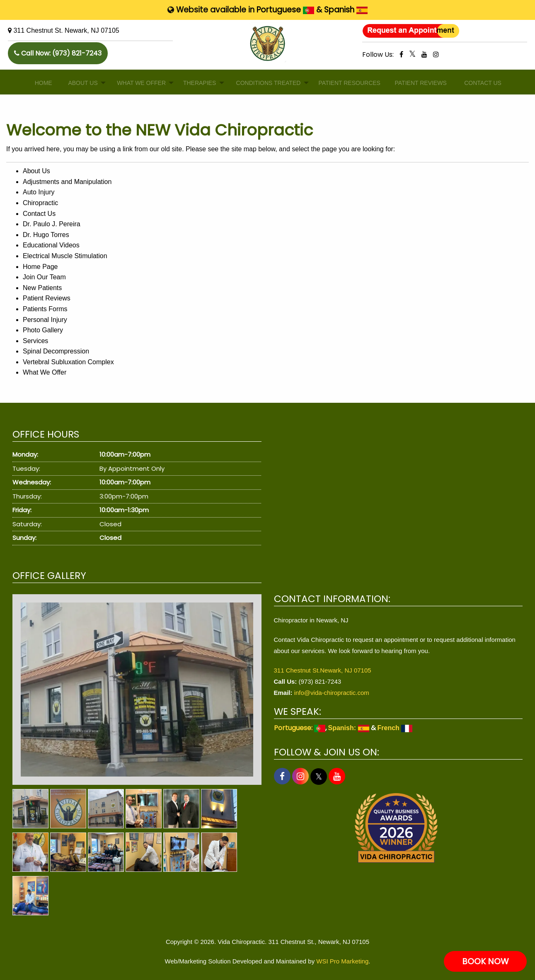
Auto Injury (39, 192)
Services (35, 341)
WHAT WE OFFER (138, 83)
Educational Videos (51, 245)
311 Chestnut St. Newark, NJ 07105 (66, 30)
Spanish (346, 10)
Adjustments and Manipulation (67, 182)
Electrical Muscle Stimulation (65, 256)
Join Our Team (44, 277)
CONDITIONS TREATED (264, 83)
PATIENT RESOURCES (345, 83)
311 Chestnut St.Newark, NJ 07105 (323, 670)
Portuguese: (300, 728)
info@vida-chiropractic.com (332, 693)
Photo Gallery (43, 330)
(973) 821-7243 (77, 53)
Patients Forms (45, 309)
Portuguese (285, 10)
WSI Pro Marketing (342, 961)
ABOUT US (80, 83)
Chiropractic (40, 203)
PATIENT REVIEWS (417, 83)
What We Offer (45, 372)
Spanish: (349, 728)
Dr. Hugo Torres (46, 235)
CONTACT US (480, 83)
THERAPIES (197, 83)
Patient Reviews (47, 298)
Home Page (40, 267)
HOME (42, 83)
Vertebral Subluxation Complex (68, 362)
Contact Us (39, 214)
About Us (36, 171)
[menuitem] (42, 83)
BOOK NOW (485, 961)
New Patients (42, 288)
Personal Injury (45, 320)
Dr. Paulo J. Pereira (52, 224)
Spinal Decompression (56, 351)
